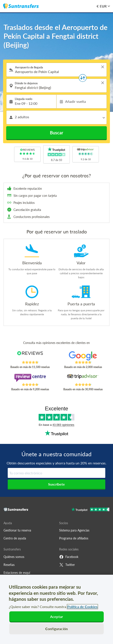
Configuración (56, 629)
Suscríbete (56, 484)
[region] (56, 609)
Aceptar (56, 617)
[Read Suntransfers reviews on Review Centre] (30, 378)
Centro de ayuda (15, 538)
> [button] (103, 67)
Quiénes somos (14, 557)
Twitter (67, 565)
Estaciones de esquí (17, 573)
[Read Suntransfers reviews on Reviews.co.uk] (30, 356)
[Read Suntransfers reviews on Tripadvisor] (83, 378)
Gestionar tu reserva (17, 530)
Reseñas (9, 565)
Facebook (69, 557)
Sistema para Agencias (74, 530)
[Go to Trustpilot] (90, 510)
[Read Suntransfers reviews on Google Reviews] (83, 356)
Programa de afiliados (74, 538)
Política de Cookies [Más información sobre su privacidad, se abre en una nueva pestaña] (82, 607)
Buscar (56, 133)
